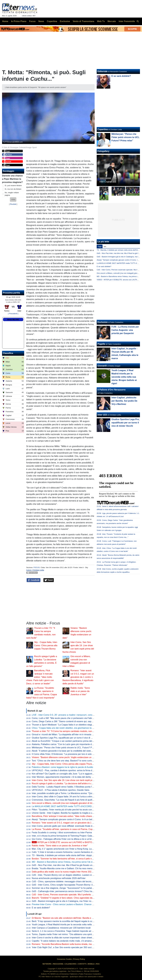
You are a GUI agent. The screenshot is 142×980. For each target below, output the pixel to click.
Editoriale (102, 71)
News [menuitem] (41, 21)
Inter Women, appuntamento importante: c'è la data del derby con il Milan (67, 777)
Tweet (49, 580)
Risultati (13, 204)
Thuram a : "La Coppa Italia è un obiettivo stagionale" (65, 725)
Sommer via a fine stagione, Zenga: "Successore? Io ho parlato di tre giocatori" (70, 888)
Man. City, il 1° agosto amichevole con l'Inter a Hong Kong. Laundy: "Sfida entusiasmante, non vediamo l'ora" (85, 849)
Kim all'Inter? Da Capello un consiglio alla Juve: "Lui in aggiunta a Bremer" (68, 774)
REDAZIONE (58, 964)
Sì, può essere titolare (13, 185)
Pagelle (101, 344)
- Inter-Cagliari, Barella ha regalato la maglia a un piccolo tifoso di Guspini (74, 813)
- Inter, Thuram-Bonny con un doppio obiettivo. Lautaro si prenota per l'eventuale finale (76, 875)
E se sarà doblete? (104, 266)
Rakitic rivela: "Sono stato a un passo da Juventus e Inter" (80, 691)
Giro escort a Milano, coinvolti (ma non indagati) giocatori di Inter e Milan (67, 803)
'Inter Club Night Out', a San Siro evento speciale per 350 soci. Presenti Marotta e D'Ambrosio (77, 947)
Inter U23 (102, 415)
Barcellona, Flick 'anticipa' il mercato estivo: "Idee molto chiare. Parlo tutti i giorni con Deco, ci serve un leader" (40, 677)
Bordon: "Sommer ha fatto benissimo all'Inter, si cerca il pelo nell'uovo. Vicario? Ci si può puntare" (79, 859)
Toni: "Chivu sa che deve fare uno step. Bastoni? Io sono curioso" (63, 761)
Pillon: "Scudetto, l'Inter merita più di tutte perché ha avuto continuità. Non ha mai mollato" (75, 810)
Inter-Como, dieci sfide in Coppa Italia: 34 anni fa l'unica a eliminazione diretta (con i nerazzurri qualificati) (83, 797)
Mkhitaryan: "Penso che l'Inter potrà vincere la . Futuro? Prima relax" (67, 748)
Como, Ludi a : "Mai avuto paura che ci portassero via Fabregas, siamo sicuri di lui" (74, 718)
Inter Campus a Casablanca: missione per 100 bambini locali (61, 928)
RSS (98, 964)
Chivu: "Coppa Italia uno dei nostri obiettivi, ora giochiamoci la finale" (65, 728)
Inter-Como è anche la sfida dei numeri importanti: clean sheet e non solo (67, 938)
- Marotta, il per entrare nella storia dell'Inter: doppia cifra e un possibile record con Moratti (81, 855)
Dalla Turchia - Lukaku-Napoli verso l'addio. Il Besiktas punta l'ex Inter (66, 787)
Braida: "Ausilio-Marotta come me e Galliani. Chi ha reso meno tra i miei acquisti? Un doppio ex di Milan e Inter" (86, 868)
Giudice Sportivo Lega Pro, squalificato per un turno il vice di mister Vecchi (68, 738)
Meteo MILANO (13, 320)
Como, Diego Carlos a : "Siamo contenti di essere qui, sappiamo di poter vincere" (73, 721)
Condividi (34, 580)
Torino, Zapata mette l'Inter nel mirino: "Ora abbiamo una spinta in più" (66, 934)
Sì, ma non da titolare (13, 189)
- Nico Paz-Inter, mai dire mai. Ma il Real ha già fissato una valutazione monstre (73, 865)
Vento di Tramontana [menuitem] (83, 21)
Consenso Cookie (64, 959)
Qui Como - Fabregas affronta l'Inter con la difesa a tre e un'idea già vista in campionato (74, 839)
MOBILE (91, 964)
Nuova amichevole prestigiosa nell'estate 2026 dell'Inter (59, 878)
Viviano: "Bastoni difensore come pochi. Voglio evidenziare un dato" (65, 757)
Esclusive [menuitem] (65, 21)
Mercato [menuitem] (112, 21)
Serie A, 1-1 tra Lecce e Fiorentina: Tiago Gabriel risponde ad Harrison (66, 931)
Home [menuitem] (5, 21)
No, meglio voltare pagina (12, 194)
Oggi (100, 246)
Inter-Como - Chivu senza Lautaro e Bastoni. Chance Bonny (65, 904)
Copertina (103, 129)
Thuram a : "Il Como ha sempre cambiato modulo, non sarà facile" (67, 731)
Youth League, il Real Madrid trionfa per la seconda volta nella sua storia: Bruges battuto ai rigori (78, 925)
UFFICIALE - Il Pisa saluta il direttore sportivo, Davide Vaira (61, 790)
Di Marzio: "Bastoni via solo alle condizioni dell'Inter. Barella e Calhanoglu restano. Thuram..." (77, 918)
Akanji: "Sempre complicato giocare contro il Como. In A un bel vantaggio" (67, 819)
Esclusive (103, 322)
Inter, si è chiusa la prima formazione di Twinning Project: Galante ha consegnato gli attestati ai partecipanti (84, 836)
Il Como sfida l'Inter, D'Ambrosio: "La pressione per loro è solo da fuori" (66, 754)
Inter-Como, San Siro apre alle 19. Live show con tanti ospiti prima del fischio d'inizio (73, 780)
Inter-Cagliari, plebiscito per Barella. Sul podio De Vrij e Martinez (124, 401)
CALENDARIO (70, 964)
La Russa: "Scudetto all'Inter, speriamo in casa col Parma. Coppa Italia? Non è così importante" (78, 829)
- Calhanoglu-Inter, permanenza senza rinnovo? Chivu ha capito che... (68, 891)
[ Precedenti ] (13, 314)
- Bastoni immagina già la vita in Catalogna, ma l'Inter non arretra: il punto (70, 901)
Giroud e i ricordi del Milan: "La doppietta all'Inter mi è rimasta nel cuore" (67, 734)
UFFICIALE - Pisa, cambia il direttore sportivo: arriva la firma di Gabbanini (68, 770)
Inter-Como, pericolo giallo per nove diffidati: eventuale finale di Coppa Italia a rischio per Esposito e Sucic (83, 826)
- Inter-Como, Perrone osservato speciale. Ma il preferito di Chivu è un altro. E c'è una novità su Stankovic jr (86, 895)
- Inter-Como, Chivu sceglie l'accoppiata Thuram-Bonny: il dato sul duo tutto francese (75, 885)
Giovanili (102, 366)
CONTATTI (82, 964)
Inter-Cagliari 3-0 (108, 182)
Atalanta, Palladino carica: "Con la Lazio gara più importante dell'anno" (66, 744)
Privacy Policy (79, 959)
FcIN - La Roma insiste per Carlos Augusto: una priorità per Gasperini (125, 330)
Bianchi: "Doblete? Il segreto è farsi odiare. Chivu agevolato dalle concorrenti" (69, 898)
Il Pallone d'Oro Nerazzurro (111, 390)
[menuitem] (138, 21)
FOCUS (37, 567)
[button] (13, 199)
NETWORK (47, 964)
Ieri (105, 246)
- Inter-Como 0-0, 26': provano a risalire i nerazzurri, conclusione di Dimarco (71, 715)
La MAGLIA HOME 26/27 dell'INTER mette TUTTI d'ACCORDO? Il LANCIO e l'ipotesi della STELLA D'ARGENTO (87, 806)
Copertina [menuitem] (52, 21)
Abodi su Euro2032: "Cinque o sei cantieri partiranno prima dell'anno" (65, 741)
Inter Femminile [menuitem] (127, 21)
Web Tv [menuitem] (101, 21)
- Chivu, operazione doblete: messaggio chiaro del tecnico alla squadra (69, 882)
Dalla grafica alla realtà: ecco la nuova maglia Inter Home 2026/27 (64, 872)
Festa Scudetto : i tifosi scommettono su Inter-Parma (62, 833)
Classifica (8, 353)
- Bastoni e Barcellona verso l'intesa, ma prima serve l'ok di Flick (65, 862)
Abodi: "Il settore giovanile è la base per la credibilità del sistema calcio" (66, 751)
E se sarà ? (41, 908)
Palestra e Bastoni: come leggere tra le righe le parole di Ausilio (62, 767)
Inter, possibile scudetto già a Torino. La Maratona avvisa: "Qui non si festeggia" (70, 793)
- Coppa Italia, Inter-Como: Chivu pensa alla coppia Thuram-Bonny (46, 645)
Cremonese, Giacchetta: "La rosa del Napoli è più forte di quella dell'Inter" (67, 800)
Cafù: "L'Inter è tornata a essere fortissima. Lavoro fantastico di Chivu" (66, 852)
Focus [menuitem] (32, 21)
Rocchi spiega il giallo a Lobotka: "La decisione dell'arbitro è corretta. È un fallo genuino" (74, 783)
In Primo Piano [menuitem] (19, 21)
